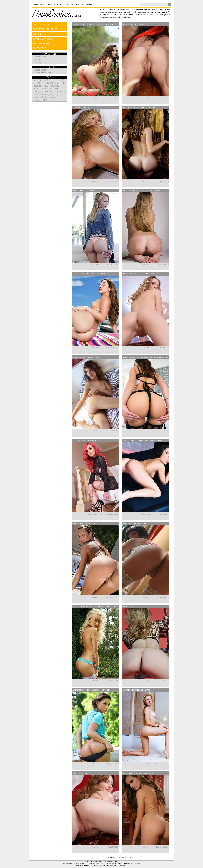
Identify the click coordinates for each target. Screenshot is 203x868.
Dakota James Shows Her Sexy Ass (88, 191)
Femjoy (39, 60)
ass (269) (58, 94)
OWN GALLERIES (42, 25)
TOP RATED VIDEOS (43, 39)
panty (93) (49, 83)
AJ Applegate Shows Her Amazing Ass (90, 274)
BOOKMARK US (41, 44)
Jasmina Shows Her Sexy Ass (86, 357)
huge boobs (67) (41, 86)
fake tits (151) (57, 80)
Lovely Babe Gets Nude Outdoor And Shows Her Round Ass (96, 24)
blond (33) (39, 89)
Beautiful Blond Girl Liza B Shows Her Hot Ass (95, 607)
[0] (114, 857)
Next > (132, 857)
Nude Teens (40, 70)
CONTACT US (39, 48)
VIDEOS (37, 34)
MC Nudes (40, 62)
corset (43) (50, 97)
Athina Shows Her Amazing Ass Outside (91, 690)
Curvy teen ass (130, 607)
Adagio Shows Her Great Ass (137, 690)
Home (36, 4)
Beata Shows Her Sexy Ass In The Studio (142, 191)
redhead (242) (40, 100)
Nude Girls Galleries (51, 4)
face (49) (38, 83)
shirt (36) (48, 91)
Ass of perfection (81, 773)
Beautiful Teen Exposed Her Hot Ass (140, 107)
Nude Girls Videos (74, 4)
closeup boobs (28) (43, 94)
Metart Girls (41, 57)
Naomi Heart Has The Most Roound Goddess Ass (146, 357)
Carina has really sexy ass (85, 523)
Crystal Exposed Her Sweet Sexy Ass (141, 274)
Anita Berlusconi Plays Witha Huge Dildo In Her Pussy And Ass (146, 440)
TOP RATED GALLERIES (45, 29)
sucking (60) (60, 91)
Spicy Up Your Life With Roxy (86, 440)
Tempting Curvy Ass (82, 107)
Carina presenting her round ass (139, 773)
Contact (89, 4)
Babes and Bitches (43, 73)
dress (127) (56, 86)
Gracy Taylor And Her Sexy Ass (138, 24)
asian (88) (60, 83)
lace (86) (38, 91)
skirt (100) (39, 97)
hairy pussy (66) (41, 80)
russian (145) (51, 89)
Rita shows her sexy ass (135, 523)
